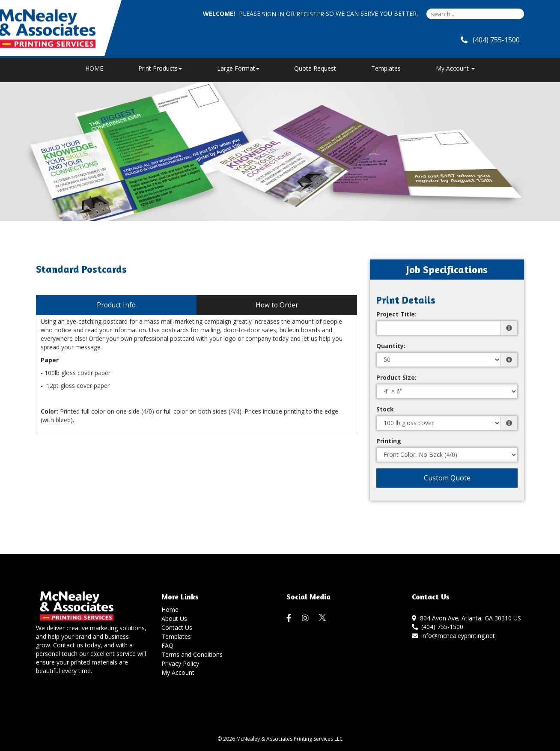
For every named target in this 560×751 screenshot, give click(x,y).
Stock (385, 409)
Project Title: (396, 314)
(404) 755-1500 (438, 627)
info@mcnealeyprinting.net (453, 636)
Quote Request (315, 68)
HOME (94, 68)
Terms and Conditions (192, 654)
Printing (389, 441)
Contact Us (177, 627)
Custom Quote (447, 478)
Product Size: (396, 377)
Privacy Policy (180, 663)
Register (310, 14)
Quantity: (391, 346)
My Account (178, 672)
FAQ (167, 645)
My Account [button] (455, 68)
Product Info (116, 305)
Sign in (273, 14)
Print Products (160, 68)
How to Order (277, 305)
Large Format (238, 68)
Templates (386, 68)
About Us (174, 618)
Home (170, 609)
